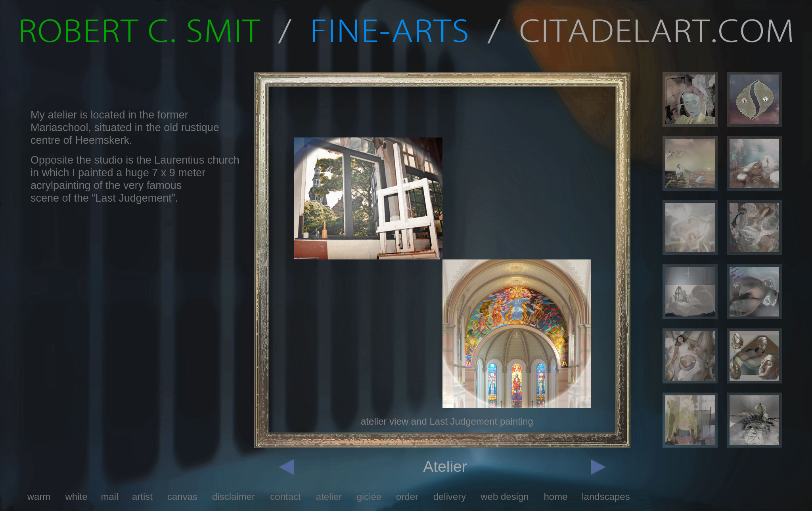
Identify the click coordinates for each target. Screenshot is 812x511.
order (407, 497)
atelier (329, 497)
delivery (450, 497)
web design (505, 497)
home (555, 497)
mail (109, 497)
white (76, 497)
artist (142, 497)
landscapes (606, 497)
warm (39, 497)
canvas (182, 497)
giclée (369, 497)
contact (285, 497)
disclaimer (234, 497)
